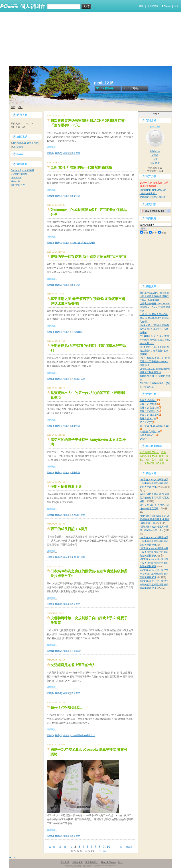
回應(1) (50, 153)
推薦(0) (59, 153)
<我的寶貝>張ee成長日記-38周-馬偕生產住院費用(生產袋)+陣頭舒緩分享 (155, 519)
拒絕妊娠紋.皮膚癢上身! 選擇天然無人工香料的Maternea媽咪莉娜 (155, 361)
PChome (166, 6)
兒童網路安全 (92, 862)
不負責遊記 (77, 651)
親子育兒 (76, 153)
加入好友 (155, 163)
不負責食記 (77, 332)
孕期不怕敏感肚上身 (66, 487)
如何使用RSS (31, 143)
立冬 (154, 460)
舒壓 (163, 452)
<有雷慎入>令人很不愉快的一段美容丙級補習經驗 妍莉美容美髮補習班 (154, 483)
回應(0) (50, 243)
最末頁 (129, 847)
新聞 (141, 6)
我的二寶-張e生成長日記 (83, 243)
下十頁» (103, 851)
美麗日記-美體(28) (149, 408)
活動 (20, 107)
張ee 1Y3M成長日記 (66, 707)
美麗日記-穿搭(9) (149, 404)
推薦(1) (59, 604)
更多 (143, 439)
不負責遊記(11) (148, 435)
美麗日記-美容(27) (149, 411)
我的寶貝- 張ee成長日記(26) (154, 426)
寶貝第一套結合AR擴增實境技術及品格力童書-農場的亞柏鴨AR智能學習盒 (154, 296)
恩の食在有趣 (18, 185)
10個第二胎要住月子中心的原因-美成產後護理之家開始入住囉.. (154, 318)
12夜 (147, 460)
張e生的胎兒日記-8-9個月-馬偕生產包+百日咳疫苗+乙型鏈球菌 (155, 329)
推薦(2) (59, 285)
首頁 (13, 107)
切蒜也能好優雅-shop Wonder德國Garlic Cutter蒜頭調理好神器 (155, 307)
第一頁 (52, 847)
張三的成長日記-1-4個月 (69, 529)
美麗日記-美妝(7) (149, 400)
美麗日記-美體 (78, 379)
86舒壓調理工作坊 (149, 452)
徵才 (120, 862)
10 (108, 847)
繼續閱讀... (52, 147)
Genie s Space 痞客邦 (22, 170)
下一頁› (119, 847)
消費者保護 (77, 862)
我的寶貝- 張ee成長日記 (83, 735)
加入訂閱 (18, 147)
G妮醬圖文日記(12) (150, 432)
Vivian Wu (16, 181)
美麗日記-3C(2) (148, 419)
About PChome (108, 862)
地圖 (155, 159)
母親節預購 (153, 6)
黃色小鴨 (149, 463)
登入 (177, 6)
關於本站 (155, 151)
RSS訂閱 (18, 143)
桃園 (161, 460)
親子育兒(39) (146, 422)
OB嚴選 (160, 463)
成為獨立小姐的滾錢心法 (153, 197)
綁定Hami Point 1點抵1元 (153, 190)
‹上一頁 (62, 847)
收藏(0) (67, 153)
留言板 (155, 155)
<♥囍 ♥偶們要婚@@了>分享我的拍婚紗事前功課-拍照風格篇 (155, 498)
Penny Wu (16, 178)
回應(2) (50, 557)
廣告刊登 (65, 862)
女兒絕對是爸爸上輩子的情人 (73, 665)
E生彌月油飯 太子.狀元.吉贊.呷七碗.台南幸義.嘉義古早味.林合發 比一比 (155, 340)
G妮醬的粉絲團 (19, 174)
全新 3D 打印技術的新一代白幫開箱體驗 (81, 167)
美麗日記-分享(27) (149, 415)
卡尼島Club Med (148, 456)
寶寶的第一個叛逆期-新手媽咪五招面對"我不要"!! (88, 257)
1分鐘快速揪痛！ (149, 193)
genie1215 (104, 83)
